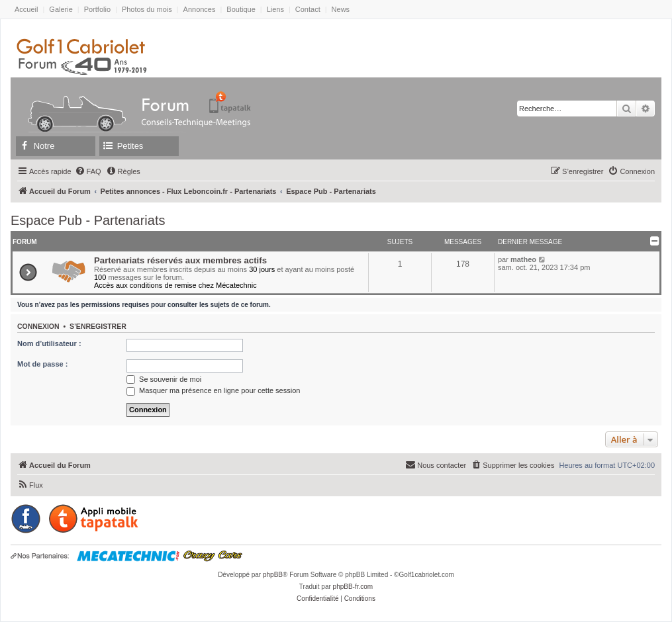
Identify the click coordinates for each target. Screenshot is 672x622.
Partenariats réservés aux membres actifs (180, 260)
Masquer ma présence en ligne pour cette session (213, 390)
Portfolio (97, 9)
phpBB (273, 575)
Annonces (200, 9)
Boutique (241, 9)
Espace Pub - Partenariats (88, 220)
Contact (308, 9)
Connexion (38, 326)
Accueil (26, 9)
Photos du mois (147, 9)
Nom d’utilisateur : (49, 343)
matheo (523, 259)
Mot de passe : (42, 364)
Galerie (61, 9)
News (341, 9)
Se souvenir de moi (164, 379)
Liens (275, 9)
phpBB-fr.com (353, 587)
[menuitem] (88, 171)
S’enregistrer (98, 326)
